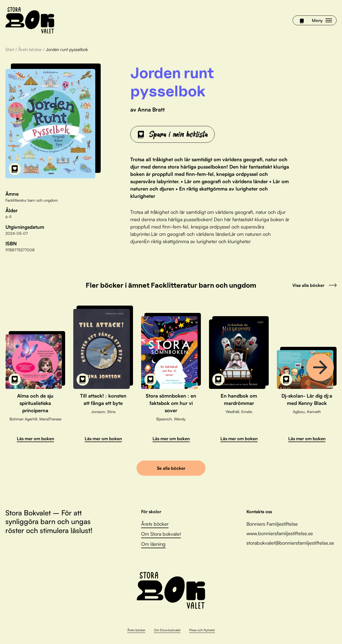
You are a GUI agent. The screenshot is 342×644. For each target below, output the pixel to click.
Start (10, 49)
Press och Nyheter (202, 630)
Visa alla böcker (314, 285)
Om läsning (153, 544)
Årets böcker (30, 49)
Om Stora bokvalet (161, 534)
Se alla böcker (171, 468)
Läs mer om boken (35, 439)
